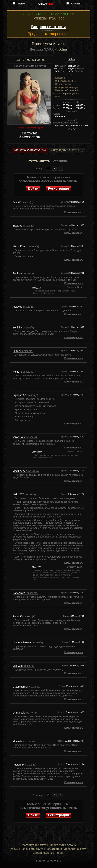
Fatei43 (17, 202)
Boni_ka (18, 328)
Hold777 (18, 372)
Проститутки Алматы (34, 845)
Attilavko (18, 307)
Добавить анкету (75, 849)
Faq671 (17, 351)
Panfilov (18, 273)
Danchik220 (20, 593)
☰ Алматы (74, 4)
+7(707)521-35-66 (33, 60)
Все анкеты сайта (32, 849)
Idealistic (18, 741)
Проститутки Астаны (63, 845)
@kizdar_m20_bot (49, 18)
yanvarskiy (19, 437)
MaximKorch (20, 246)
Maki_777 (37, 287)
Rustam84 (19, 765)
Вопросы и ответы (48, 27)
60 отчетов (30, 133)
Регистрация (58, 188)
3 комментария (30, 137)
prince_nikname (22, 642)
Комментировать (74, 212)
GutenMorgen (21, 687)
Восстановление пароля (49, 853)
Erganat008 (20, 395)
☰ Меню (19, 4)
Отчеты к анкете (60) (30, 150)
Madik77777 (20, 471)
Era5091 (18, 226)
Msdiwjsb (18, 666)
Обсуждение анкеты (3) (67, 150)
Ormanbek (19, 713)
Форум (14, 849)
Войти (33, 188)
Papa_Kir (18, 616)
